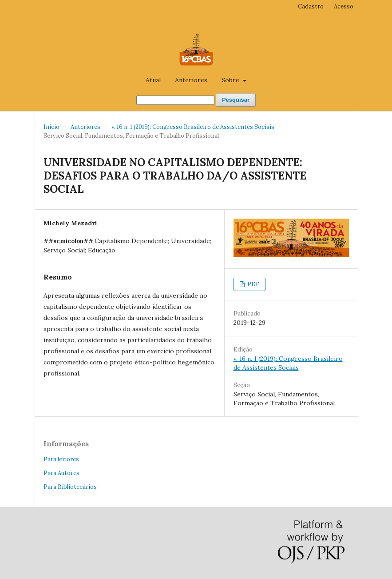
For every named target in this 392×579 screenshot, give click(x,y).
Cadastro (311, 6)
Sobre (231, 80)
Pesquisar (236, 100)
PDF (253, 284)
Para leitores (61, 459)
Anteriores (191, 80)
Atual (153, 80)
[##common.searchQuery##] (175, 100)
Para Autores (61, 473)
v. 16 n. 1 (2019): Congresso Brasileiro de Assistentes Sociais (193, 127)
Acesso (344, 6)
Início (51, 127)
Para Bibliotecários (70, 487)
